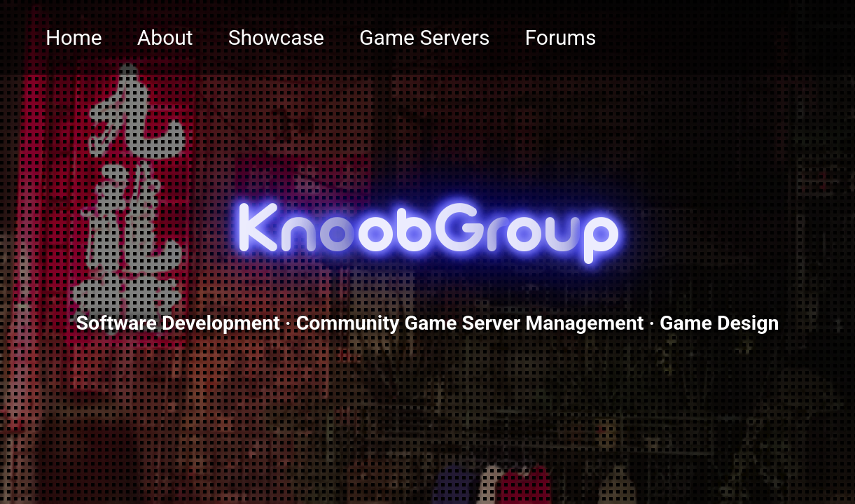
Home (74, 37)
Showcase (276, 37)
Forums (561, 37)
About (165, 37)
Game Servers (424, 37)
